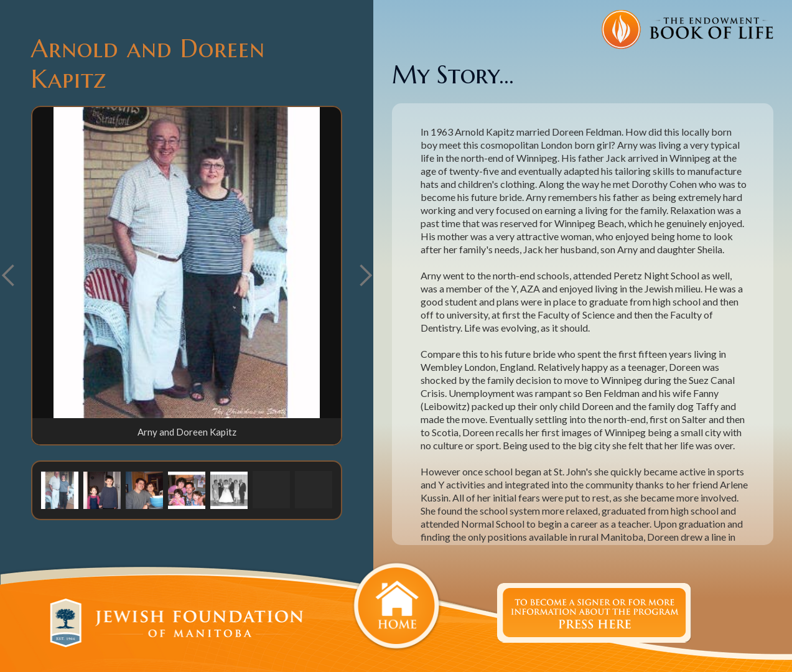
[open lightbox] (187, 263)
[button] (365, 276)
